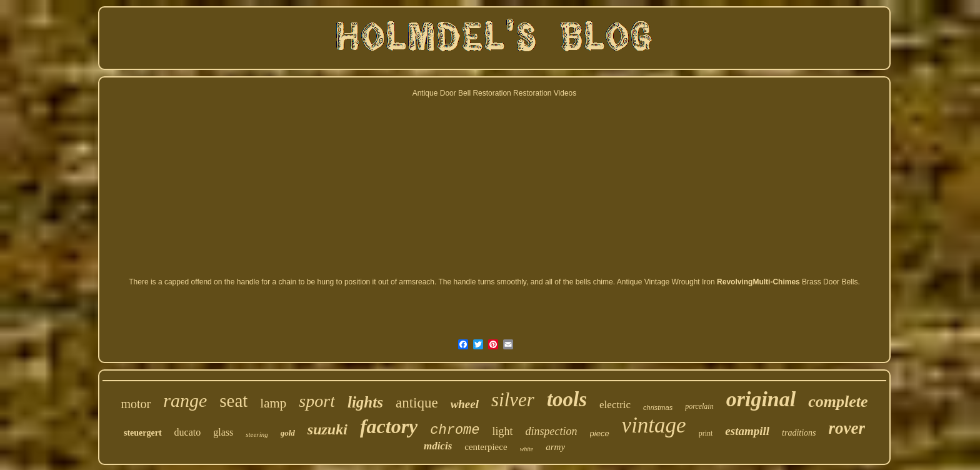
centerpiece (486, 447)
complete (838, 402)
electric (615, 405)
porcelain (699, 406)
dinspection (552, 431)
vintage (654, 425)
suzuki (327, 429)
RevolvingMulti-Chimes (758, 282)
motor (136, 404)
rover (847, 428)
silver (513, 400)
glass (223, 432)
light (503, 431)
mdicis (438, 446)
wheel (465, 404)
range (185, 400)
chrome (455, 430)
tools (567, 399)
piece (600, 433)
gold (288, 433)
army (555, 447)
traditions (799, 433)
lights (365, 402)
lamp (273, 403)
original (761, 399)
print (706, 433)
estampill (747, 431)
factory (389, 426)
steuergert (143, 433)
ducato (188, 432)
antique (417, 403)
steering (257, 434)
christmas (658, 407)
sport (317, 401)
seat (233, 401)
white (527, 449)
